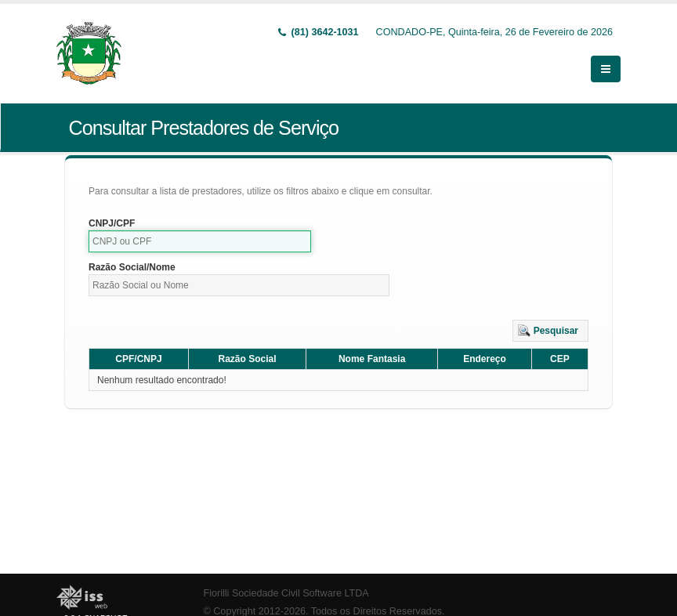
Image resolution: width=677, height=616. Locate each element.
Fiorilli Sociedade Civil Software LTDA (286, 593)
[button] (550, 331)
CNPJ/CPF (112, 223)
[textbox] (200, 241)
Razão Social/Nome (132, 267)
